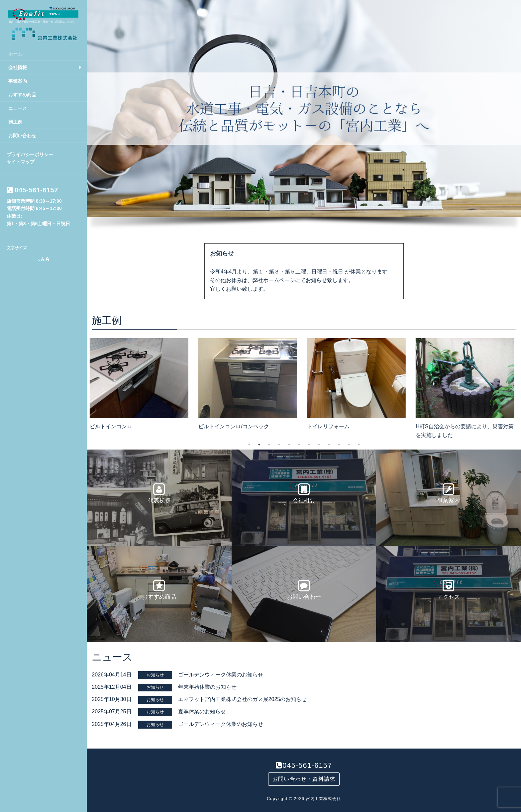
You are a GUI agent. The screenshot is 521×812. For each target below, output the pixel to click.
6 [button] (299, 445)
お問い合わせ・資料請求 (304, 779)
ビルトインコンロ (113, 426)
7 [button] (309, 445)
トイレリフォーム (330, 426)
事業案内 (18, 81)
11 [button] (349, 445)
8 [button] (319, 445)
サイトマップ (21, 162)
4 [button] (279, 445)
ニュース (18, 108)
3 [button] (269, 445)
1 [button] (249, 445)
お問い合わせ (22, 136)
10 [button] (339, 445)
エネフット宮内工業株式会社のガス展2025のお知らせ (243, 699)
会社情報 (18, 67)
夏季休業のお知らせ (202, 711)
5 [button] (289, 445)
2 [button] (259, 445)
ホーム (15, 54)
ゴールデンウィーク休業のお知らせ (221, 675)
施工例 (15, 122)
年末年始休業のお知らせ (207, 687)
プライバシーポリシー (30, 154)
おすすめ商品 (22, 95)
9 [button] (329, 445)
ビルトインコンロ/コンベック (236, 426)
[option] (141, 382)
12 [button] (359, 445)
